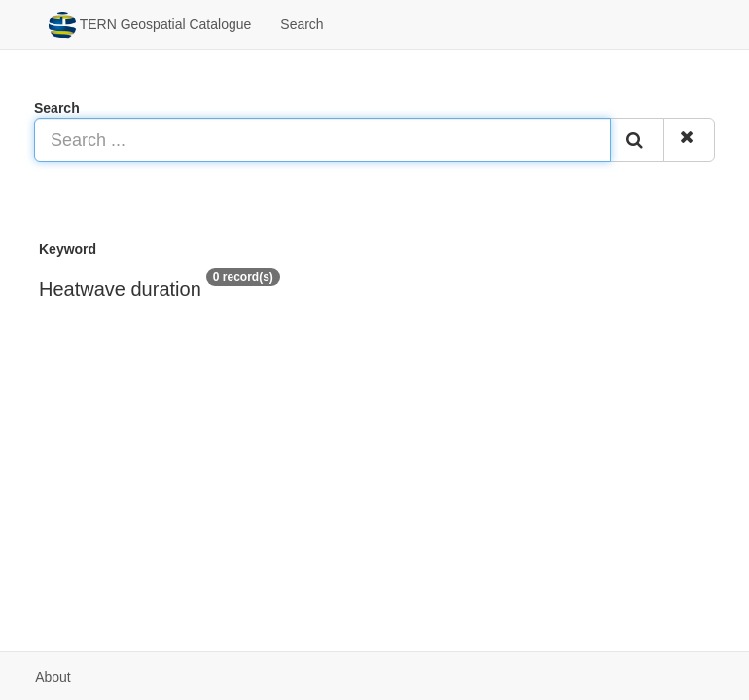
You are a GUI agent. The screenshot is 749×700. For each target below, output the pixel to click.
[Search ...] (322, 140)
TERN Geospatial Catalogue (150, 25)
